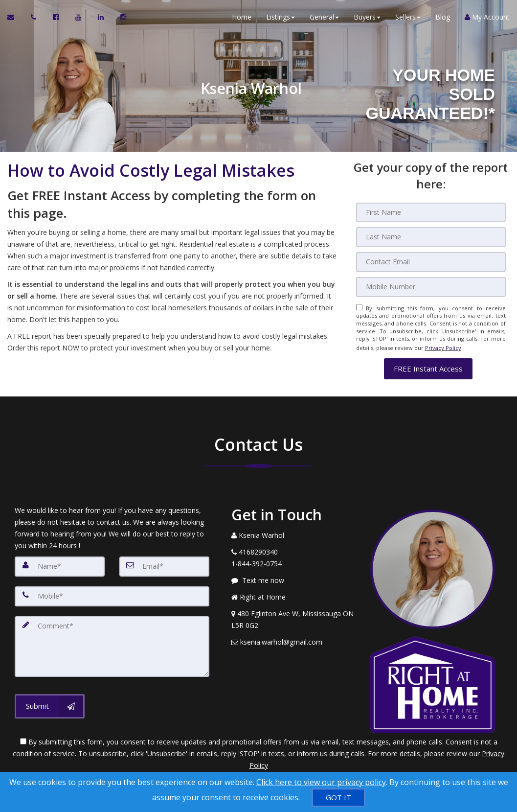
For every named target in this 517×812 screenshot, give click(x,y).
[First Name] (431, 212)
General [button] (324, 19)
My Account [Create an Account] (487, 19)
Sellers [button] (408, 19)
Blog (443, 19)
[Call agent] (34, 20)
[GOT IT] (338, 798)
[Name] (60, 562)
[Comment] (112, 640)
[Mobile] (431, 286)
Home (242, 19)
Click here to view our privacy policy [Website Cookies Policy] (321, 782)
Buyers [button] (367, 19)
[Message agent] (294, 576)
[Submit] (50, 699)
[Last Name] (431, 237)
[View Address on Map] (294, 615)
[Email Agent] (15, 20)
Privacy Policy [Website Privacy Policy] (443, 345)
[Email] (431, 261)
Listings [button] (281, 19)
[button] (428, 364)
